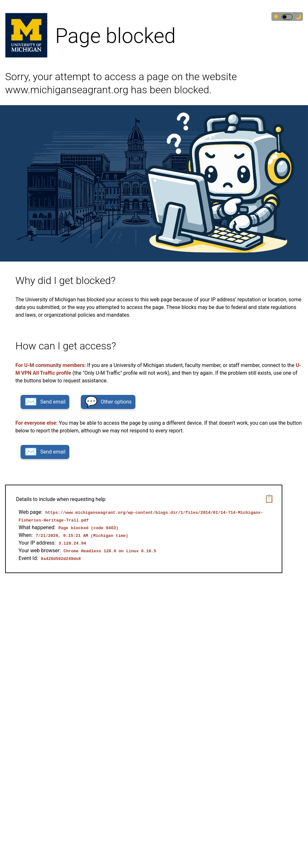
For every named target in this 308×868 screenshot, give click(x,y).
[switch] (287, 17)
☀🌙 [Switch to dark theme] (287, 17)
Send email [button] (45, 402)
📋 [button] (269, 499)
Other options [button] (108, 402)
